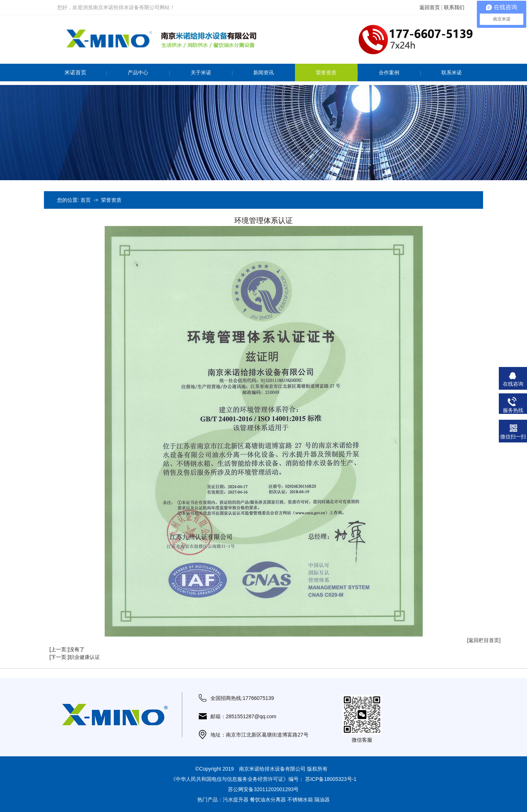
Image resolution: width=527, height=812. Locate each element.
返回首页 (430, 7)
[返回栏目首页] (484, 640)
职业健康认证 (85, 657)
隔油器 (322, 800)
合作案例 (389, 73)
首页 (86, 200)
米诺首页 (75, 72)
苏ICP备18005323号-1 (331, 779)
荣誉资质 (326, 73)
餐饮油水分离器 (268, 800)
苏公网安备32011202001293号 (263, 789)
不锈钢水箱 (300, 800)
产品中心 (138, 73)
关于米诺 (201, 73)
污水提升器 (236, 800)
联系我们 (454, 7)
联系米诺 (452, 73)
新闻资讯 (263, 73)
